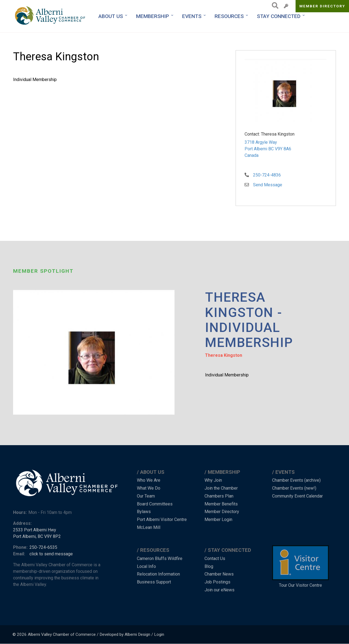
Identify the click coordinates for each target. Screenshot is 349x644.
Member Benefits (221, 504)
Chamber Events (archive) (296, 480)
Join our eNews (219, 590)
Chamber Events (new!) (294, 488)
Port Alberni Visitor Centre (162, 519)
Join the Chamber (221, 488)
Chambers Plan (219, 496)
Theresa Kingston (224, 355)
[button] (285, 92)
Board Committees (155, 504)
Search (274, 5)
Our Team (146, 496)
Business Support (154, 582)
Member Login (218, 519)
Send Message (268, 185)
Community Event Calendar (297, 496)
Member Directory (322, 6)
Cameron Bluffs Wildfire (160, 558)
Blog (209, 566)
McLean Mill (149, 527)
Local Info (146, 566)
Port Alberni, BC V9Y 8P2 (37, 536)
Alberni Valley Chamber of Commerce (62, 634)
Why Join (213, 480)
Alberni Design (137, 634)
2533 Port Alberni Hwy (35, 530)
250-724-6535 (43, 547)
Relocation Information (158, 574)
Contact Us (215, 558)
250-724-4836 (267, 175)
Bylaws (144, 512)
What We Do (149, 488)
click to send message (51, 554)
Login (159, 634)
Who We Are (149, 480)
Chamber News (219, 574)
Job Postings (217, 582)
